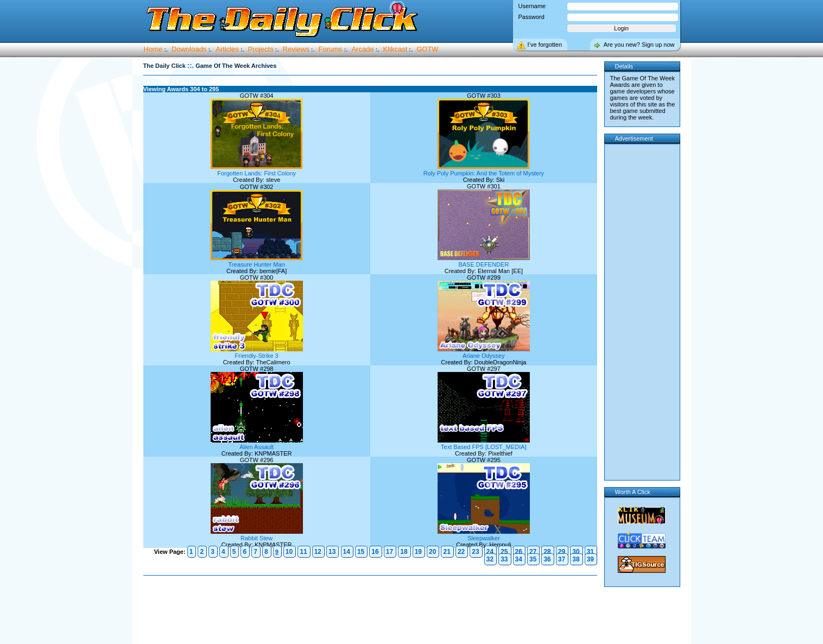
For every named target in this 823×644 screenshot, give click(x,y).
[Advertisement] (372, 610)
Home (153, 49)
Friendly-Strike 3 (257, 352)
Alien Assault (257, 444)
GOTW (427, 49)
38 (576, 559)
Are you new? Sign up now (639, 45)
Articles (227, 49)
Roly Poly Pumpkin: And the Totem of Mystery (484, 170)
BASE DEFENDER (484, 261)
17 (390, 552)
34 (519, 559)
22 (461, 552)
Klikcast (395, 49)
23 (475, 552)
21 (447, 552)
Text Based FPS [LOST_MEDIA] (484, 444)
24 (490, 552)
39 (590, 559)
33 (504, 559)
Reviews (296, 49)
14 (347, 552)
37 (562, 559)
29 (562, 552)
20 (432, 552)
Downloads (189, 49)
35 (533, 559)
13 (332, 552)
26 (519, 552)
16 (375, 552)
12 (318, 552)
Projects (261, 49)
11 (303, 552)
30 (576, 552)
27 (533, 552)
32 (490, 559)
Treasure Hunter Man (257, 261)
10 (289, 552)
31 (590, 552)
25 (504, 552)
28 (547, 552)
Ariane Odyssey (484, 352)
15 (361, 552)
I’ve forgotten (545, 45)
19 (418, 552)
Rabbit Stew (257, 535)
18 (404, 552)
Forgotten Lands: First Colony (257, 170)
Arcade (362, 49)
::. (191, 65)
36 (547, 559)
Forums (331, 49)
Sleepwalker (484, 535)
